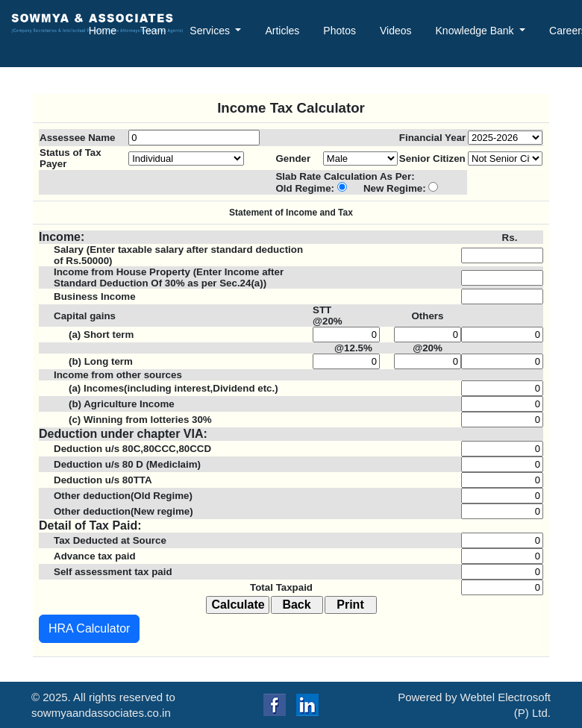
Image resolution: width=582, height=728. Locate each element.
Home (103, 31)
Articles (282, 31)
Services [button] (211, 31)
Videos (396, 31)
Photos (339, 31)
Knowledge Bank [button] (476, 31)
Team (153, 31)
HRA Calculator (89, 628)
